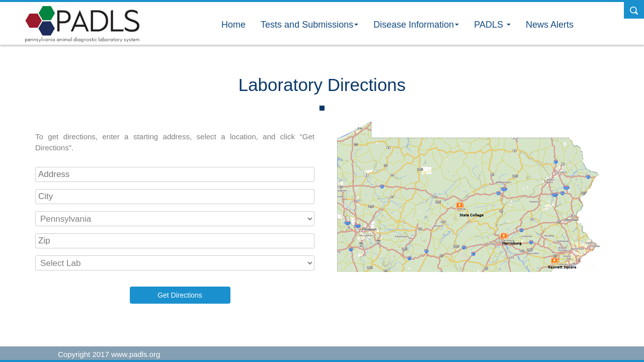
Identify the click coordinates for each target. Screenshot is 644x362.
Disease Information (416, 25)
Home (233, 25)
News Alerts (550, 25)
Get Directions (180, 295)
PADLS (492, 25)
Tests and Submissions (309, 25)
